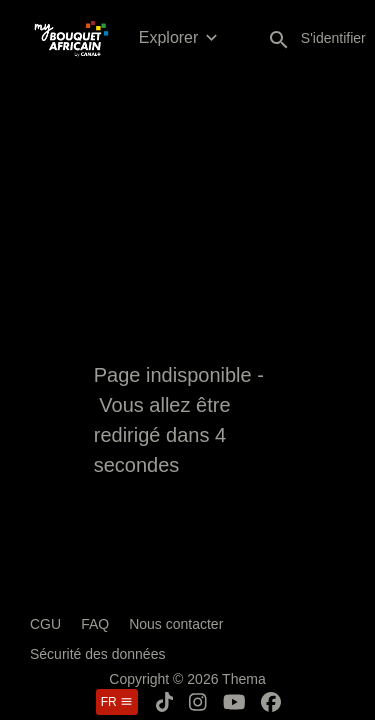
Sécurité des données (97, 654)
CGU (45, 624)
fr (117, 702)
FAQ (95, 624)
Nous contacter (176, 624)
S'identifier (333, 38)
